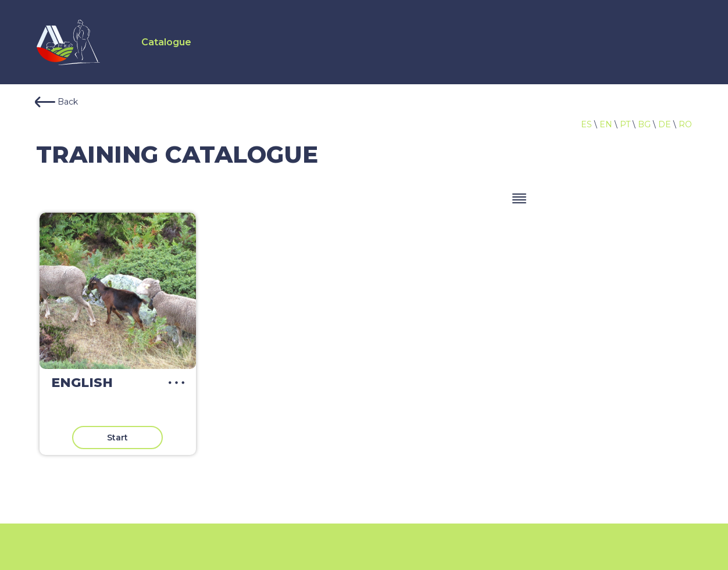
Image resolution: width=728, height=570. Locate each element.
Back (56, 102)
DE (665, 124)
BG (644, 124)
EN (606, 124)
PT (625, 124)
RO (685, 124)
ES (586, 124)
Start (117, 438)
